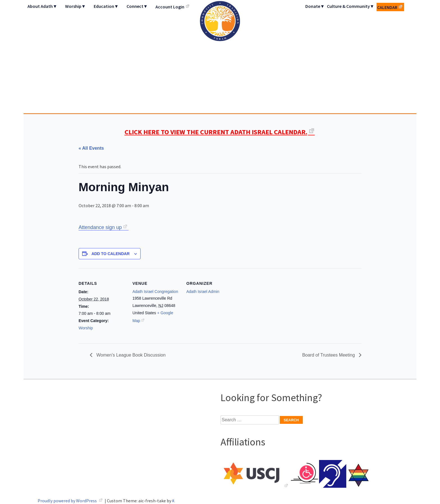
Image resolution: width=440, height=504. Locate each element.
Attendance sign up (100, 227)
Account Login (170, 7)
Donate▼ (315, 6)
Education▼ (106, 6)
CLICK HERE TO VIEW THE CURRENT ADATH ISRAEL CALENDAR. (216, 132)
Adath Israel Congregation (220, 57)
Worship (86, 328)
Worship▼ (75, 6)
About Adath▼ (42, 6)
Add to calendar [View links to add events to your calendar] (111, 254)
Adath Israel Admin (203, 292)
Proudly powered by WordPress (68, 501)
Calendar (387, 7)
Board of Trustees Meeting (329, 355)
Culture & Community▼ (351, 6)
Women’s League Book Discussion (130, 355)
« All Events (91, 148)
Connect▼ (137, 6)
